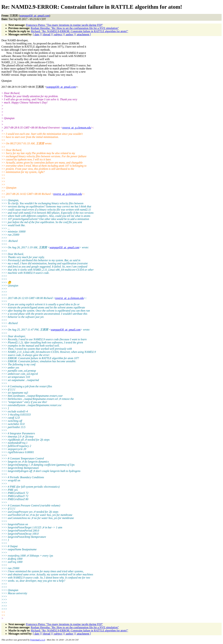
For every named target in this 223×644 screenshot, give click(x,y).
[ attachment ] (83, 34)
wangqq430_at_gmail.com (61, 87)
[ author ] (70, 34)
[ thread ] (47, 34)
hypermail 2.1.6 (38, 640)
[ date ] (37, 34)
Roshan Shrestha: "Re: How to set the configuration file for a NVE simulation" (75, 28)
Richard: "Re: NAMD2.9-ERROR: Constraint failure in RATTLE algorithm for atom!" (80, 31)
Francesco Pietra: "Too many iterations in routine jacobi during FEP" (64, 25)
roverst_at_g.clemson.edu (77, 128)
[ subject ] (58, 34)
